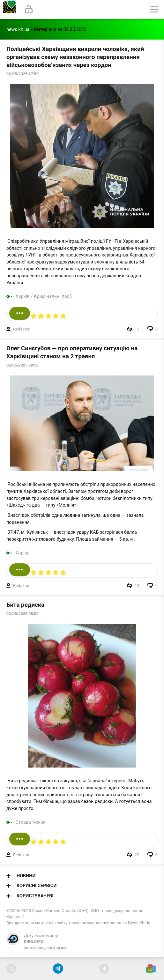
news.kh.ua (18, 30)
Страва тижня (31, 822)
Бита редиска (25, 605)
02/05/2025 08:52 (22, 614)
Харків (23, 297)
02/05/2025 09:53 (22, 365)
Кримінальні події (53, 297)
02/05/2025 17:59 (22, 74)
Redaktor (21, 329)
